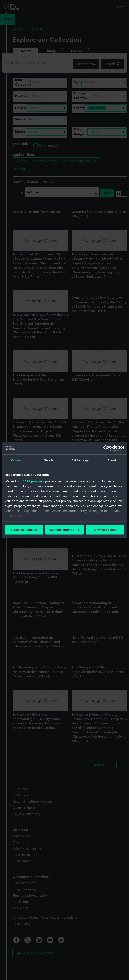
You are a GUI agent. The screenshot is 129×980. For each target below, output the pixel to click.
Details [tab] (49, 460)
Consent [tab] (17, 460)
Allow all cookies (105, 530)
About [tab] (112, 460)
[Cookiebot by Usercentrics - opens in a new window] (106, 448)
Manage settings (65, 530)
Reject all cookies (24, 530)
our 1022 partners (30, 481)
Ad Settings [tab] (80, 460)
